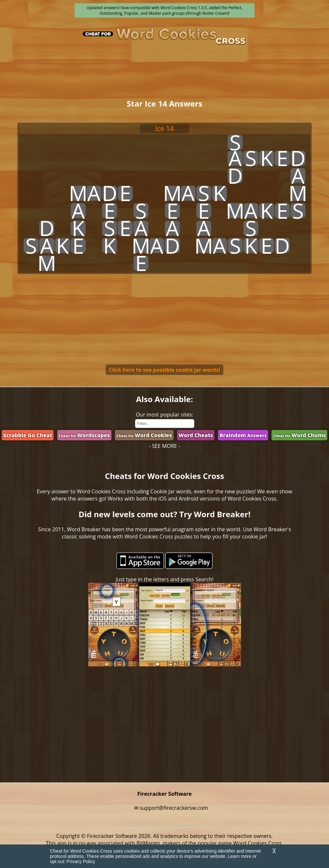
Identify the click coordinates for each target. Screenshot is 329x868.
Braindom (243, 435)
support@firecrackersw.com (174, 808)
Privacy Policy (81, 861)
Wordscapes (84, 435)
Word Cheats (196, 435)
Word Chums (299, 435)
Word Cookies (144, 435)
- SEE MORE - (165, 446)
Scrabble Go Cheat (28, 435)
